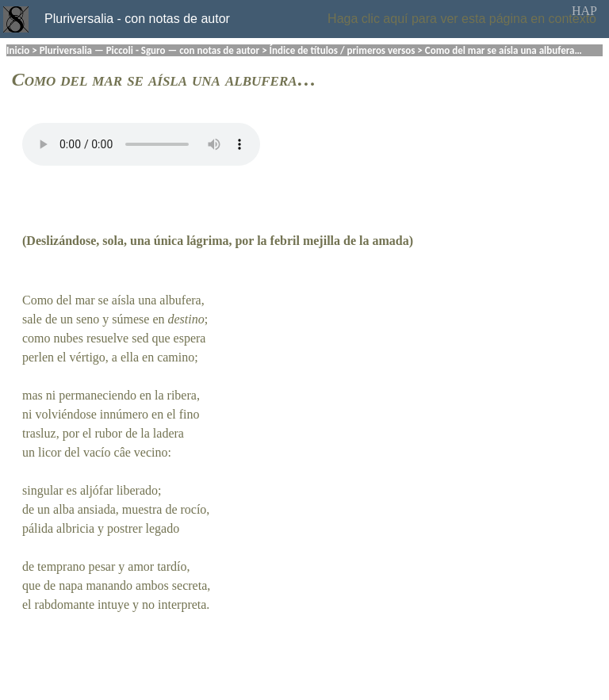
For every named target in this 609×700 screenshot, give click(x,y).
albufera (180, 300)
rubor (109, 433)
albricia (75, 528)
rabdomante (65, 604)
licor (50, 452)
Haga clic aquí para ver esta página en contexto (462, 19)
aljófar (97, 490)
